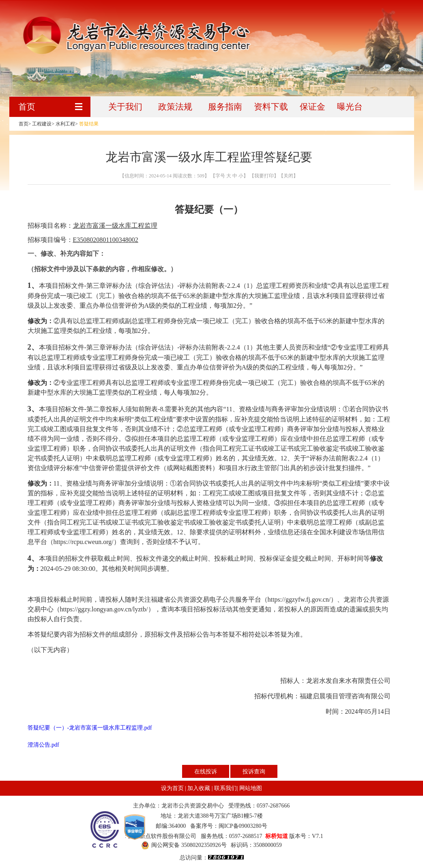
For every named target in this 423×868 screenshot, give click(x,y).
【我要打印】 (263, 176)
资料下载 (271, 107)
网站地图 (251, 788)
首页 (27, 107)
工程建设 (42, 124)
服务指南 (225, 107)
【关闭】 (288, 176)
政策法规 (175, 107)
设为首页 (172, 788)
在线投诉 (206, 771)
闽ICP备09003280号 (243, 826)
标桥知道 (277, 836)
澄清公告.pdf (43, 745)
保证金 (312, 107)
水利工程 (65, 124)
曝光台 (350, 107)
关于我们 (125, 107)
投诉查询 (254, 771)
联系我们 (225, 788)
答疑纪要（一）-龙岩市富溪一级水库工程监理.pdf (90, 728)
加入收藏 (199, 788)
